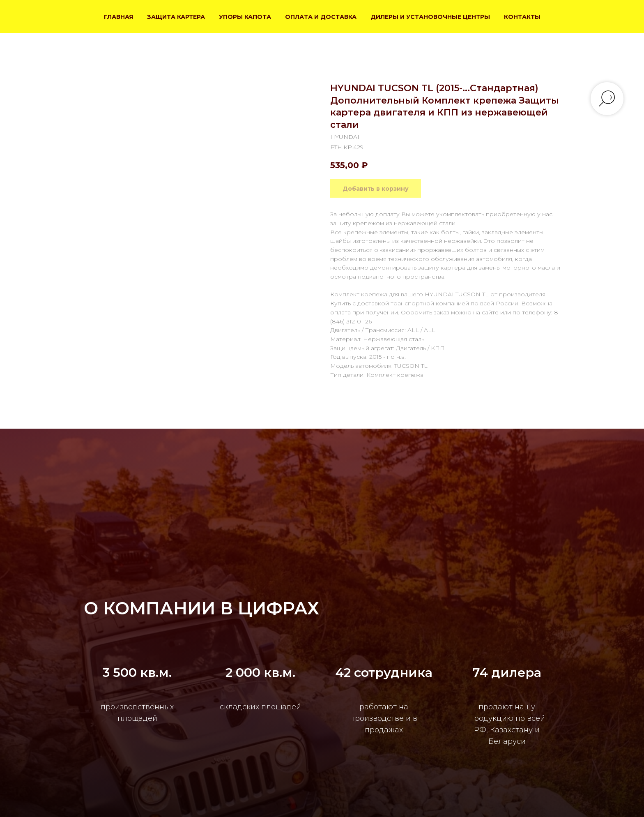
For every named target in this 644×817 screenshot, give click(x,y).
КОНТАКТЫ (522, 17)
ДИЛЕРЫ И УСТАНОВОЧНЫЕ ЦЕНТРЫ (430, 17)
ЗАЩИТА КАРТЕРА (176, 17)
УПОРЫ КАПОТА (245, 17)
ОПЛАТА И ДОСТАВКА (321, 17)
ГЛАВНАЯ (118, 17)
